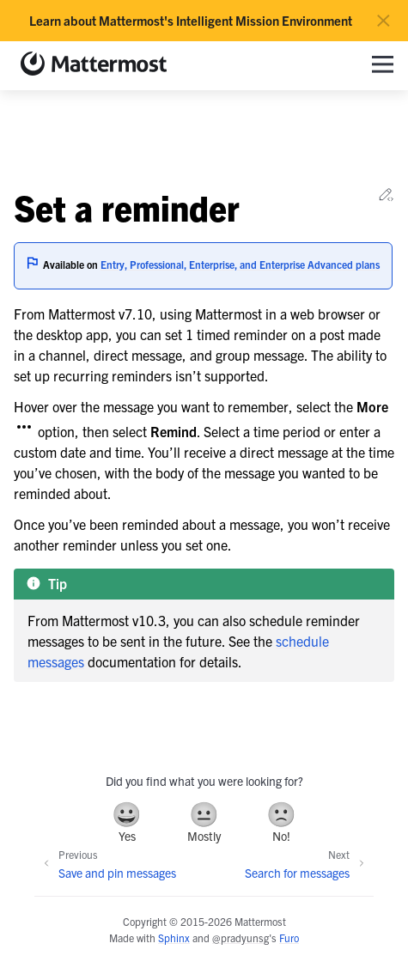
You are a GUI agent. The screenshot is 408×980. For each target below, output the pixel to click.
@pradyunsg (241, 937)
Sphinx (174, 937)
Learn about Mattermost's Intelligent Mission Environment (191, 21)
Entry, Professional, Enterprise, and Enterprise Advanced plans (240, 264)
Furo (289, 937)
